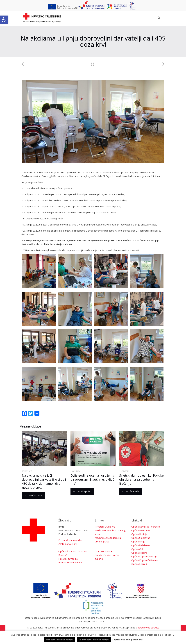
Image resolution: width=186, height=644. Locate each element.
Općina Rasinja (139, 534)
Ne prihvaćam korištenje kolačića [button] (94, 640)
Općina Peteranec (141, 530)
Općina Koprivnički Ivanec (145, 560)
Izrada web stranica (149, 628)
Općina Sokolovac (141, 538)
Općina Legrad (139, 564)
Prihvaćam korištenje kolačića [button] (60, 640)
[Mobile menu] (148, 18)
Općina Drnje (138, 542)
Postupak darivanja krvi (71, 540)
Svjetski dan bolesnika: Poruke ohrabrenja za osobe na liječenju (141, 479)
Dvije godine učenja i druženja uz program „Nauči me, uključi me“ (93, 479)
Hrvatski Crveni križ (105, 527)
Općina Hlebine (139, 553)
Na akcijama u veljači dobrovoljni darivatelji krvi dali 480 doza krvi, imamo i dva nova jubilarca (44, 481)
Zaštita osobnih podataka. (128, 639)
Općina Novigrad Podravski (146, 527)
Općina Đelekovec (141, 545)
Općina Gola (138, 549)
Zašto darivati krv (68, 544)
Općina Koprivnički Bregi (144, 556)
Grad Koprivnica (103, 551)
